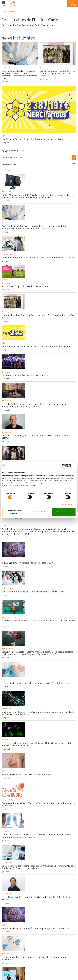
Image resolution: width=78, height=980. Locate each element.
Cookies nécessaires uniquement (14, 512)
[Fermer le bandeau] (75, 465)
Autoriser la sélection (39, 512)
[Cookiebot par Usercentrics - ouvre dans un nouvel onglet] (62, 465)
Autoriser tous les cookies (64, 512)
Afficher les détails (65, 504)
